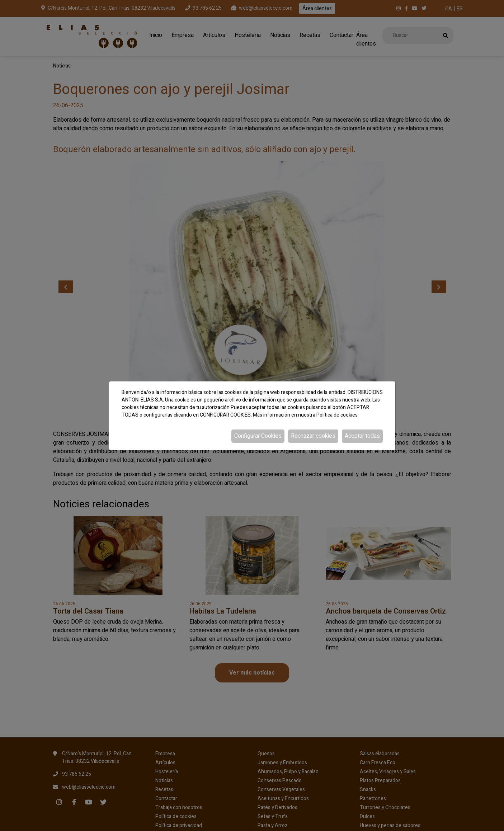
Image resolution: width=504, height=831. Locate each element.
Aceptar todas (362, 436)
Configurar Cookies (258, 436)
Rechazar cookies (313, 436)
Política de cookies (337, 415)
